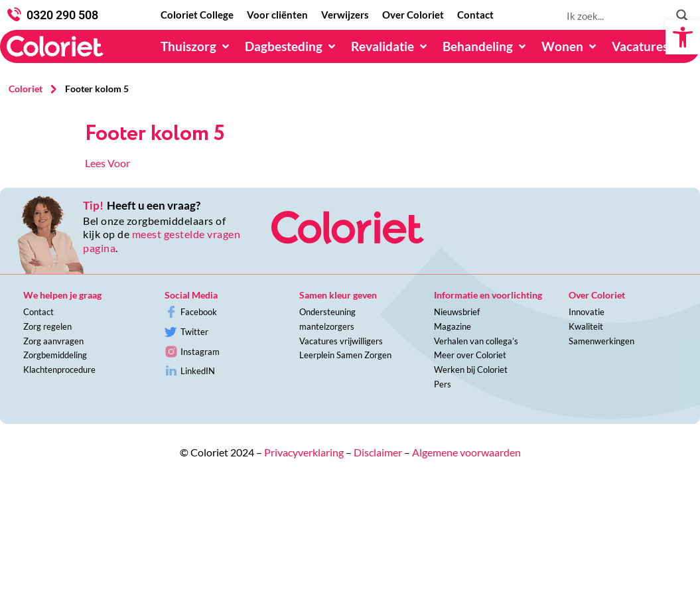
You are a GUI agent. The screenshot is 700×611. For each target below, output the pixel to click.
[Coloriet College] (197, 15)
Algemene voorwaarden (466, 452)
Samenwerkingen (601, 341)
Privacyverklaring (304, 452)
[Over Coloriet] (413, 15)
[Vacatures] (648, 46)
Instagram (200, 352)
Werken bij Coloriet (471, 370)
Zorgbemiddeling (55, 355)
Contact (38, 312)
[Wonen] (570, 46)
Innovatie (587, 312)
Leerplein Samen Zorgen (345, 355)
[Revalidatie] (390, 46)
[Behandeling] (485, 46)
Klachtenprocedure (59, 370)
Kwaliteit (586, 326)
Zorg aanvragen (53, 341)
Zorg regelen (47, 326)
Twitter (194, 332)
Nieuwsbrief (457, 312)
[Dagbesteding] (291, 46)
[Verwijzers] (345, 15)
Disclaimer (378, 452)
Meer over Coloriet (470, 355)
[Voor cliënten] (277, 15)
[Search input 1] (616, 15)
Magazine (453, 326)
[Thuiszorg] (196, 46)
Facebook (199, 312)
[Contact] (475, 15)
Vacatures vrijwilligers (341, 341)
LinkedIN (198, 371)
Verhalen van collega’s (476, 341)
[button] (683, 37)
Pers (443, 384)
